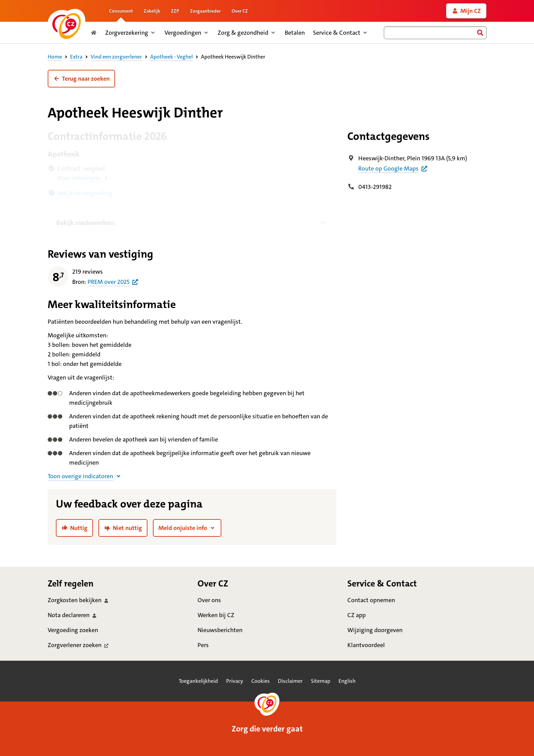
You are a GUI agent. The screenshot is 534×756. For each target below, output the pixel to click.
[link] (466, 11)
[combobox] (435, 33)
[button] (81, 79)
